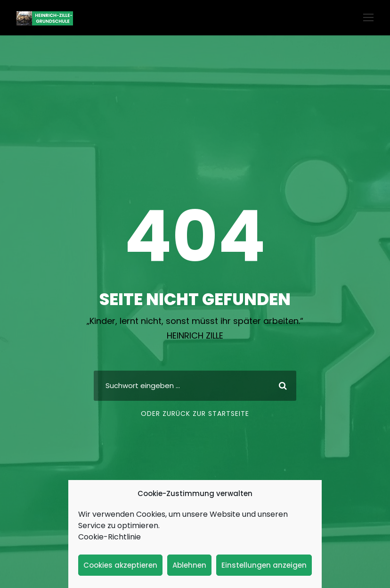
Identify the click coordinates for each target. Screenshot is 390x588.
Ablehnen (189, 565)
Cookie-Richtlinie (110, 537)
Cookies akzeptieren (120, 565)
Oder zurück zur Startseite (195, 414)
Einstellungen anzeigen (264, 565)
